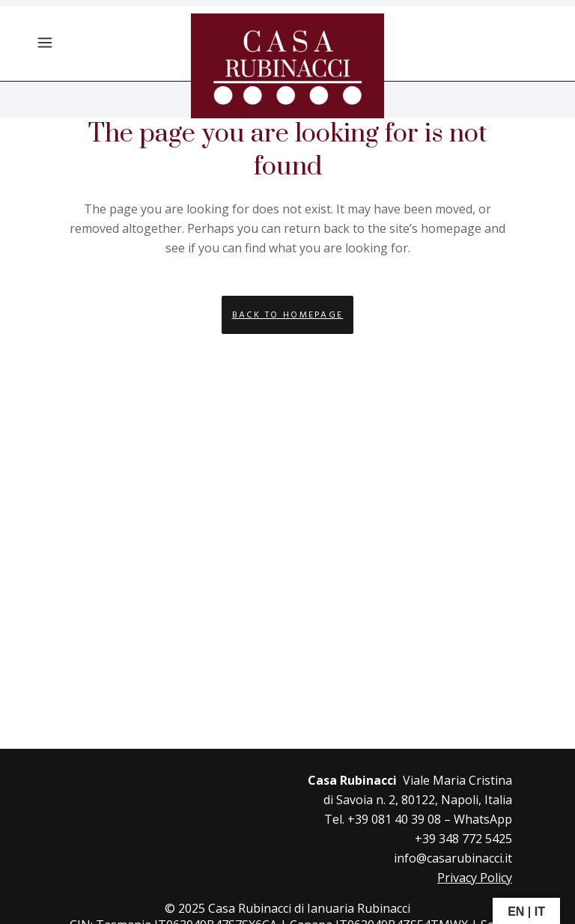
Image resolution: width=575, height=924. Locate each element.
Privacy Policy (475, 878)
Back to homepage (288, 315)
